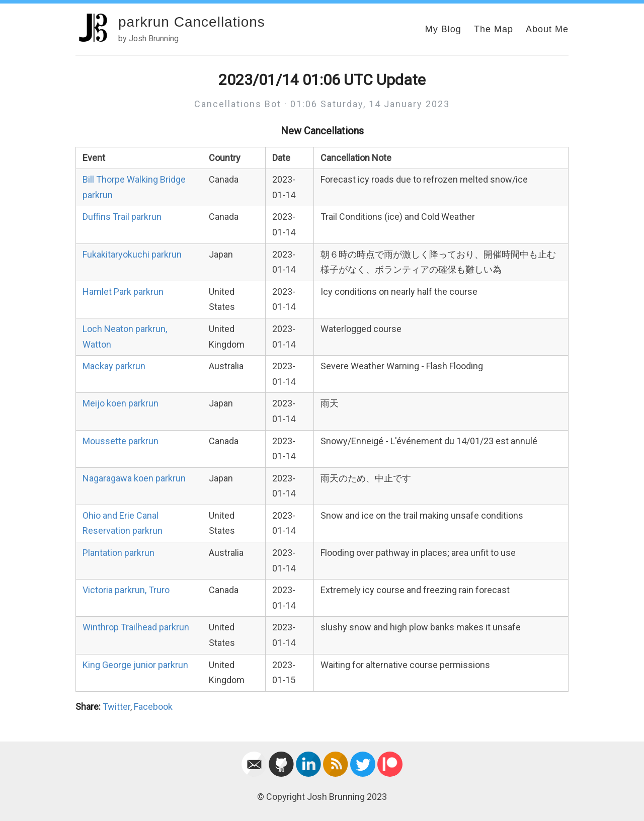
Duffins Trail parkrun (122, 217)
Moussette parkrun (120, 441)
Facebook (153, 707)
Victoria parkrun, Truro (126, 590)
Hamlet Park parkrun (123, 292)
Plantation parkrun (118, 553)
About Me (547, 29)
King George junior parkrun (135, 665)
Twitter (116, 707)
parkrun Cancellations (192, 22)
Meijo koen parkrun (120, 403)
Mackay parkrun (114, 366)
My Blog (443, 29)
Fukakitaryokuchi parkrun (132, 254)
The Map (494, 29)
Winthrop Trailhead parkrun (136, 627)
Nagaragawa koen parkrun (134, 478)
